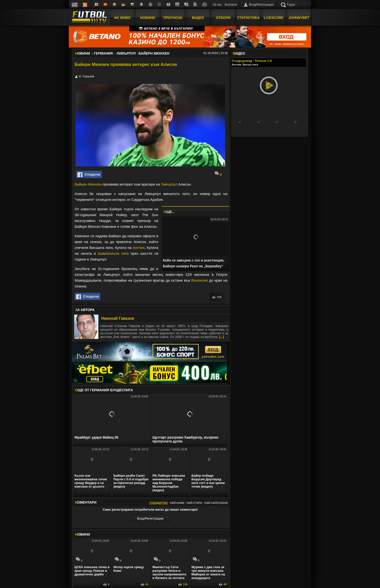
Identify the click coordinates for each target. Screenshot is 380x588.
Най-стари (194, 503)
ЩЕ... (169, 212)
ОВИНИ (83, 534)
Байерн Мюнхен (88, 184)
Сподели (89, 175)
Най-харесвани (216, 503)
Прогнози (173, 18)
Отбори (223, 18)
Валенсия (199, 280)
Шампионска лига (113, 253)
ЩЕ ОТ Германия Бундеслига (104, 390)
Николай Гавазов (118, 318)
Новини (147, 18)
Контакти (231, 5)
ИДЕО (239, 53)
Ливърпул (169, 184)
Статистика (249, 18)
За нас (217, 5)
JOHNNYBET (299, 18)
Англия (139, 248)
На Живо (122, 18)
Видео (198, 18)
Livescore (274, 18)
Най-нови (177, 503)
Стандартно (158, 503)
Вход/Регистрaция (150, 519)
